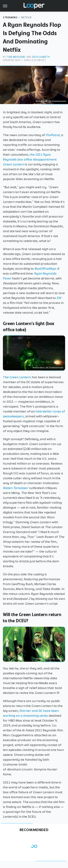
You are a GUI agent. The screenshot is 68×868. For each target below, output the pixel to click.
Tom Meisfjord (16, 57)
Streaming (10, 17)
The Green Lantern (17, 377)
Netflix (26, 17)
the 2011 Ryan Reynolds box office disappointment (30, 159)
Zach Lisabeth (41, 57)
